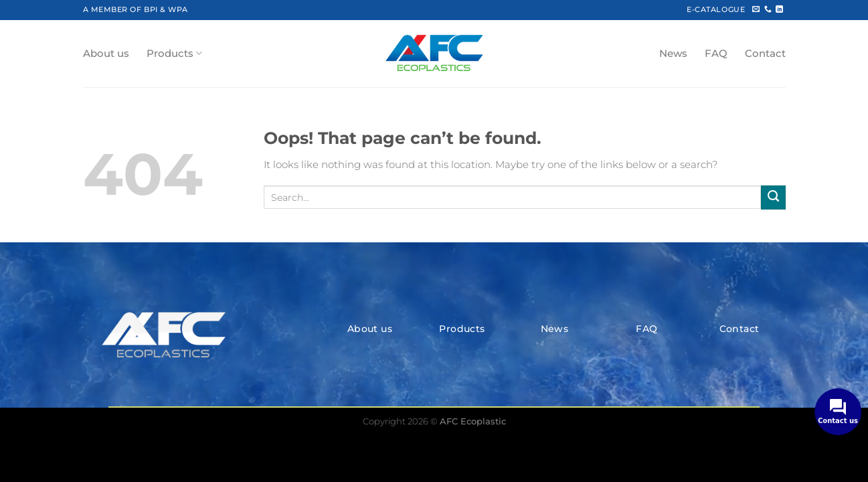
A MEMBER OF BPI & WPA (136, 9)
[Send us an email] (756, 9)
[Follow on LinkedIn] (779, 9)
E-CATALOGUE (716, 9)
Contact (765, 54)
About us (106, 54)
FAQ (716, 54)
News (673, 54)
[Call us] (768, 9)
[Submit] (773, 197)
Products (174, 53)
